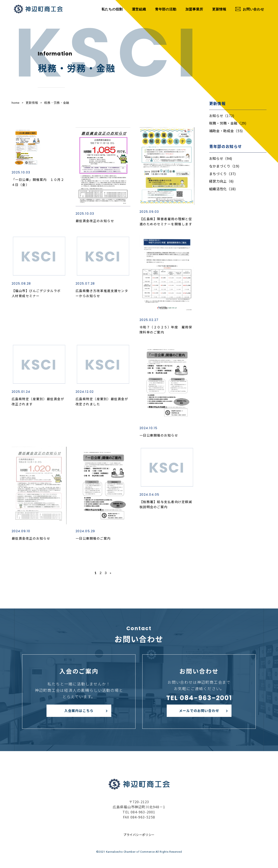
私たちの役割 (112, 9)
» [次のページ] (111, 573)
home (16, 103)
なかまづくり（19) (224, 166)
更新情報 (219, 9)
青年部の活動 (166, 9)
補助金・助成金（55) (226, 131)
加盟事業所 (194, 9)
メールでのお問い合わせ (199, 711)
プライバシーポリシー (139, 835)
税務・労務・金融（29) (228, 123)
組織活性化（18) (223, 189)
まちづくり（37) (223, 174)
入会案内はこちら (79, 711)
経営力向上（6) (222, 181)
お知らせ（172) (222, 116)
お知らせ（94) (221, 158)
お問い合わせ (250, 9)
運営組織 (139, 9)
